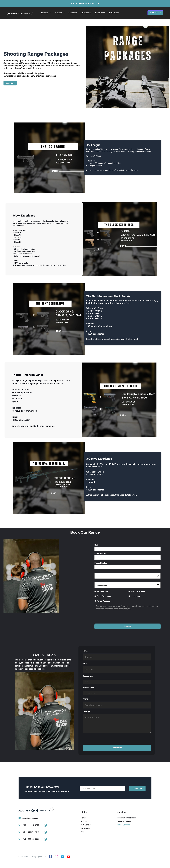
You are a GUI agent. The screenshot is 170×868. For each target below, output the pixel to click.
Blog (83, 841)
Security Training (124, 831)
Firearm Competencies (127, 827)
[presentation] (112, 618)
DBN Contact (86, 834)
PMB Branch (114, 13)
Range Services (124, 834)
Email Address (101, 553)
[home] (20, 13)
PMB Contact (86, 838)
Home (83, 827)
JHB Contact (86, 831)
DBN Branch (100, 13)
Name (97, 545)
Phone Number (101, 563)
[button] (45, 13)
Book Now (10, 83)
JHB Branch (86, 13)
